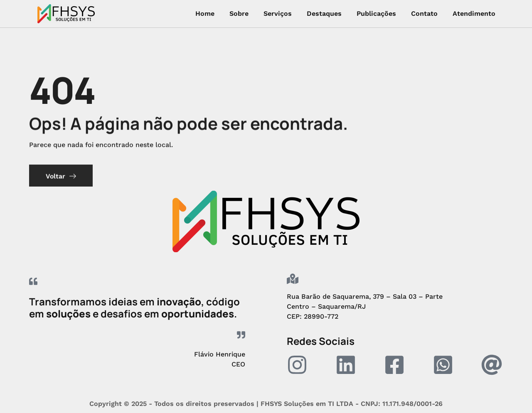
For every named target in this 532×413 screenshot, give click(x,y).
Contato (424, 14)
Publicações (376, 14)
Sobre (239, 14)
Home (205, 14)
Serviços (278, 14)
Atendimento (474, 14)
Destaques (324, 14)
